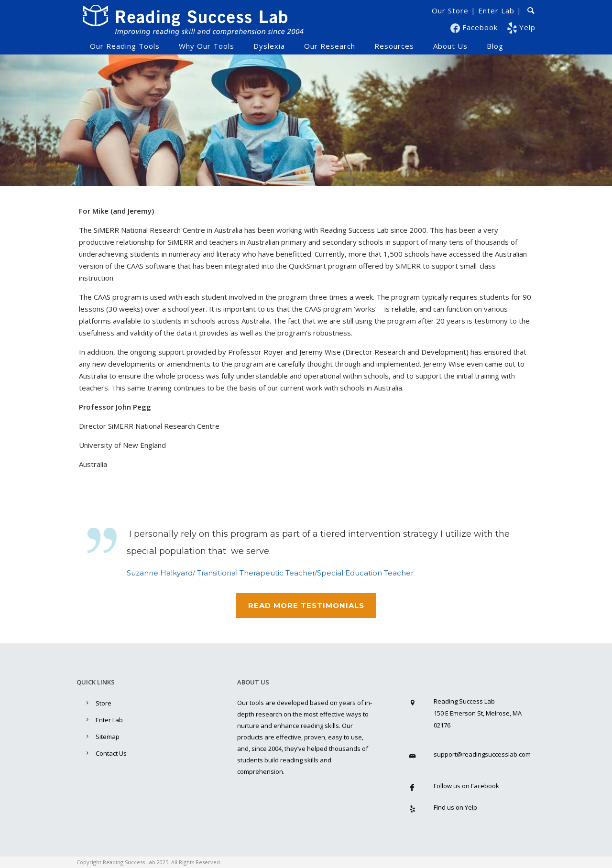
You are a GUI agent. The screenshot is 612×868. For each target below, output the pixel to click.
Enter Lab (496, 11)
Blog (495, 46)
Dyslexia (269, 46)
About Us (450, 46)
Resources (394, 46)
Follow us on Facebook (466, 786)
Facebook (475, 27)
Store (104, 703)
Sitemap (108, 737)
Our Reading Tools (125, 46)
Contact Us (111, 753)
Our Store (450, 11)
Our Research (330, 46)
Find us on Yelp (455, 807)
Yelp (521, 27)
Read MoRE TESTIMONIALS (306, 605)
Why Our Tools (207, 46)
